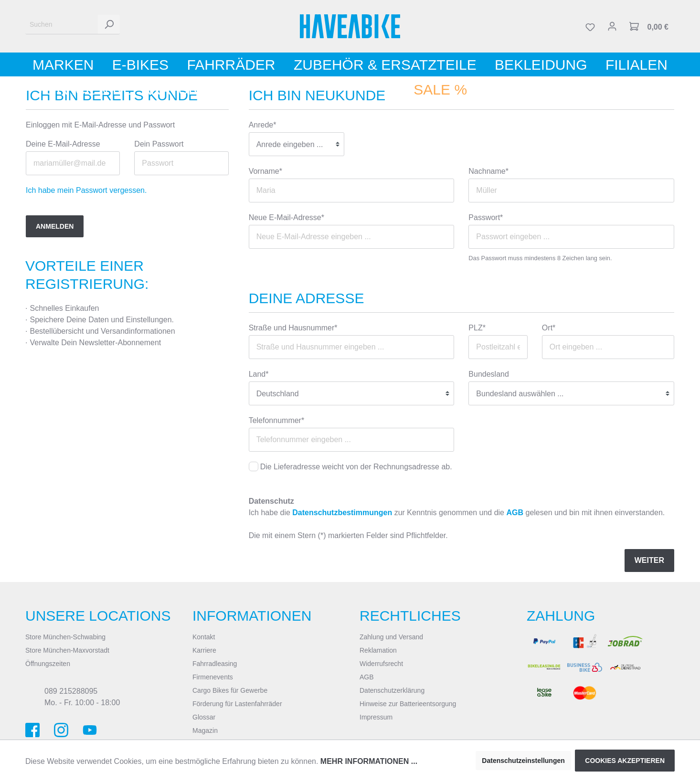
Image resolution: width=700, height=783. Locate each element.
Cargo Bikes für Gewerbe (230, 690)
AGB (515, 513)
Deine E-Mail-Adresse (63, 144)
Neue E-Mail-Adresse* (286, 217)
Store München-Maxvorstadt (67, 650)
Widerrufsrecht (381, 664)
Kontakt (204, 637)
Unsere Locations (98, 616)
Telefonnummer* (277, 420)
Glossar (204, 717)
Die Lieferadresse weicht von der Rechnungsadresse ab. (356, 467)
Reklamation (378, 650)
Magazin (205, 730)
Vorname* (265, 171)
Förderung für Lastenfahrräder (237, 704)
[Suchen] (62, 25)
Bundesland (489, 374)
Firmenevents (213, 677)
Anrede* (263, 125)
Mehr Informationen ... (369, 761)
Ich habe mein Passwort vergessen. (86, 190)
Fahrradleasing (215, 664)
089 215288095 (71, 691)
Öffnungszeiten (48, 664)
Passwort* (486, 217)
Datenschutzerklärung (392, 690)
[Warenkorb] (649, 26)
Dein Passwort (159, 144)
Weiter (649, 560)
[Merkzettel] (590, 26)
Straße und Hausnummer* (293, 328)
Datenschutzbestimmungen (342, 513)
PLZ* (477, 328)
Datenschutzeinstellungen (523, 761)
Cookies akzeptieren (625, 761)
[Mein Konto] (612, 26)
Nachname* (488, 171)
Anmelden (55, 226)
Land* (259, 374)
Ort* (549, 328)
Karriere (204, 650)
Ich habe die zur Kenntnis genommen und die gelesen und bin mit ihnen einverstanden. (457, 513)
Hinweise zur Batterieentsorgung (408, 704)
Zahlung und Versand (391, 637)
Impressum (376, 717)
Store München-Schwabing (65, 637)
